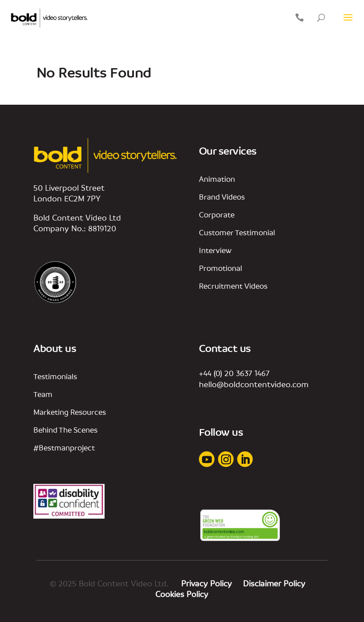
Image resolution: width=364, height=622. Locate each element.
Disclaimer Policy (275, 583)
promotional (220, 268)
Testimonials (55, 376)
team (43, 394)
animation (217, 179)
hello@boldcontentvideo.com (254, 384)
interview (215, 250)
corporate (217, 215)
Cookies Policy (182, 594)
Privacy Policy (208, 583)
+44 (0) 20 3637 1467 (234, 373)
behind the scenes (65, 430)
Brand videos (222, 197)
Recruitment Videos (233, 286)
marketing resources (70, 412)
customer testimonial (237, 232)
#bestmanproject (64, 448)
